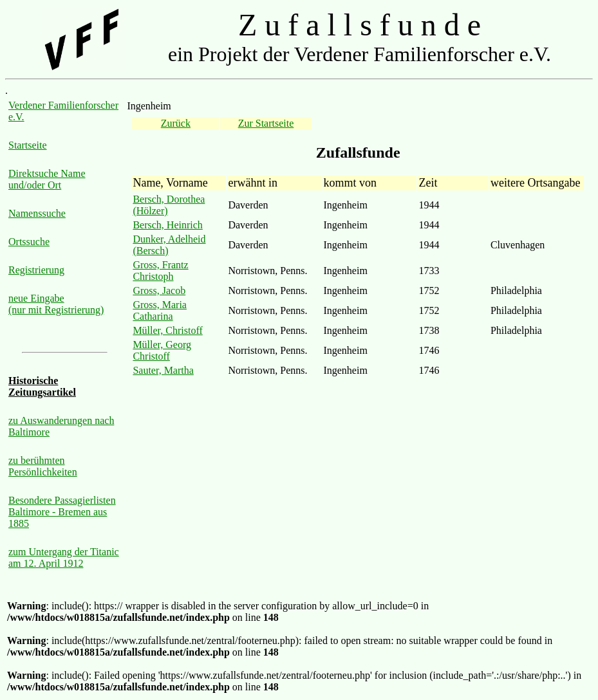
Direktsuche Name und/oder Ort (47, 179)
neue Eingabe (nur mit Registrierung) (56, 304)
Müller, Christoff (167, 330)
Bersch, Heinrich (167, 225)
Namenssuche (37, 213)
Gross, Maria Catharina (160, 310)
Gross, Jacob (159, 290)
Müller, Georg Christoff (162, 350)
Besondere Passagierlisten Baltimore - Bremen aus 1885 (62, 512)
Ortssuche (29, 242)
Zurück (176, 123)
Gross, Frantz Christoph (160, 271)
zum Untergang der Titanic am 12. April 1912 (64, 557)
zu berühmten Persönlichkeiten (43, 466)
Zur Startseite (266, 123)
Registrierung (36, 270)
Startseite (28, 145)
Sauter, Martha (163, 370)
